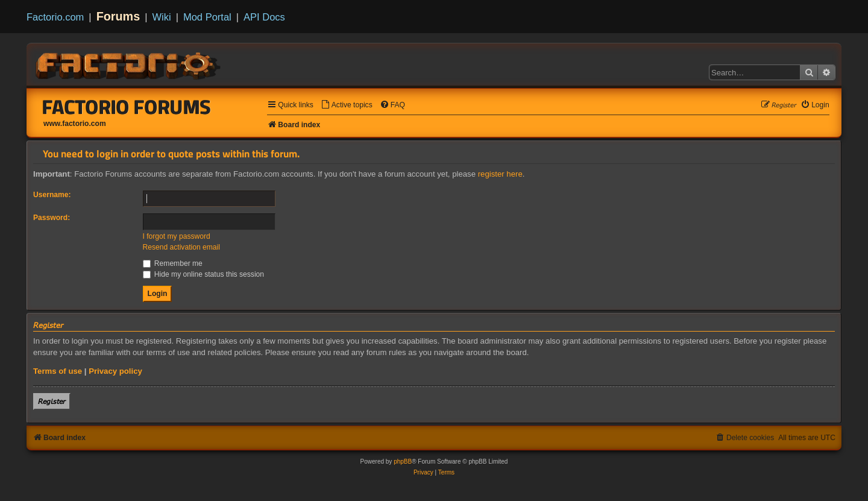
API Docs (264, 17)
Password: (52, 218)
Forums (118, 16)
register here (500, 174)
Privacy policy (115, 371)
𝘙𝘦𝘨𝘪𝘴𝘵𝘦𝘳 (52, 401)
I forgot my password (177, 236)
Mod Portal (207, 17)
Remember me (173, 263)
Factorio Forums (127, 107)
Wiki (162, 17)
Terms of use (58, 371)
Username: (52, 195)
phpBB (403, 462)
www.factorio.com (75, 124)
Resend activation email (181, 247)
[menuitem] (347, 105)
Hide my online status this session (204, 274)
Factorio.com (55, 17)
